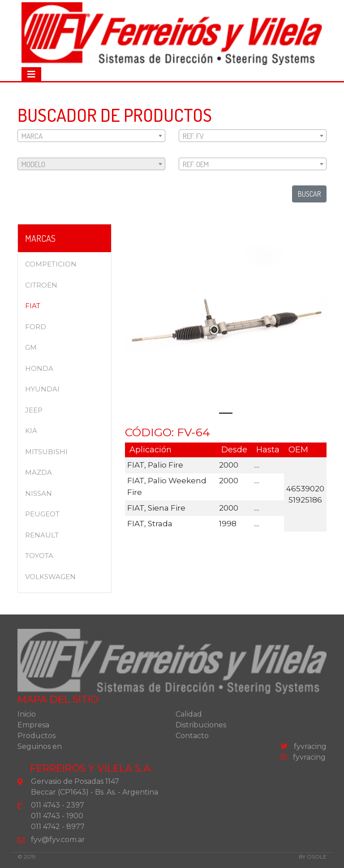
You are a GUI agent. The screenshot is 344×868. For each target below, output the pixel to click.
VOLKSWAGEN (50, 577)
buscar (309, 194)
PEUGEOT (42, 514)
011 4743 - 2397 (58, 805)
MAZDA (39, 472)
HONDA (39, 368)
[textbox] (91, 136)
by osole (313, 857)
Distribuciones (201, 725)
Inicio (27, 714)
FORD (36, 327)
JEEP (34, 410)
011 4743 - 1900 (57, 816)
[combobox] (91, 136)
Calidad (189, 714)
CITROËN (41, 285)
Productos (37, 736)
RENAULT (42, 535)
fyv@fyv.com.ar (58, 840)
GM (31, 347)
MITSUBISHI (46, 452)
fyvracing (303, 746)
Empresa (33, 725)
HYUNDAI (42, 389)
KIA (31, 431)
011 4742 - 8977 (58, 827)
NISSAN (39, 493)
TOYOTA (39, 556)
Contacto (192, 736)
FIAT (33, 306)
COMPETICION (51, 264)
